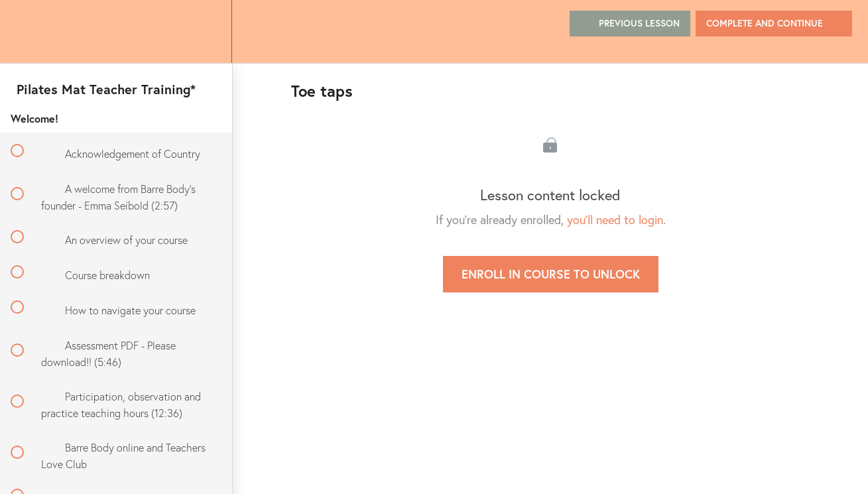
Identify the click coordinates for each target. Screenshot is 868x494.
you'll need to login (615, 219)
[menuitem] (207, 31)
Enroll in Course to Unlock (551, 274)
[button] (25, 31)
